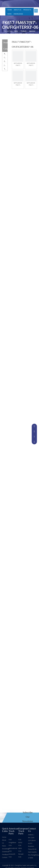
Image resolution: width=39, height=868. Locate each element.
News (4, 846)
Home (4, 837)
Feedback (5, 854)
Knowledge (6, 849)
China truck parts (6, 57)
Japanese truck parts (6, 65)
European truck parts (6, 61)
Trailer (6, 69)
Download (6, 852)
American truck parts (6, 54)
